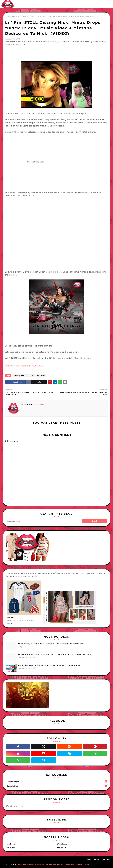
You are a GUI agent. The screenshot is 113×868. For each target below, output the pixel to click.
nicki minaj (15, 16)
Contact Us (106, 860)
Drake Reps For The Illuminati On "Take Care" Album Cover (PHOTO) (54, 654)
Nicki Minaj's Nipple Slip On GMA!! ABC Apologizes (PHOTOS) (50, 644)
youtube (63, 847)
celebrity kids (57, 786)
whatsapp (63, 844)
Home (7, 16)
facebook (11, 844)
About (96, 860)
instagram (11, 847)
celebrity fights (57, 782)
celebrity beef (19, 376)
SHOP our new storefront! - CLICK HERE (25, 366)
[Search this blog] (44, 521)
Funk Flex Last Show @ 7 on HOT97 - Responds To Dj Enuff (49, 665)
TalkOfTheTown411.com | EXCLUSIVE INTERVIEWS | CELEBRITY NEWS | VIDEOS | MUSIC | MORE (53, 864)
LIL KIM (31, 376)
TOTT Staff (38, 405)
